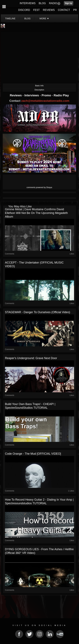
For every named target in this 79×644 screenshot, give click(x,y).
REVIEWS (49, 10)
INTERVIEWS (28, 3)
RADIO (53, 3)
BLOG (42, 3)
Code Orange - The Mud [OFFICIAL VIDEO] (33, 454)
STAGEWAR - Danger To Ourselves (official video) (38, 312)
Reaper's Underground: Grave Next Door (31, 358)
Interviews (32, 95)
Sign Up (69, 3)
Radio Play (61, 95)
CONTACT (64, 10)
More (44, 19)
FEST (36, 10)
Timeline (10, 19)
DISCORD (24, 10)
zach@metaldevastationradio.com (45, 101)
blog (28, 19)
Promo (47, 95)
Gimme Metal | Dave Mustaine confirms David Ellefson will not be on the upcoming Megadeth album (36, 213)
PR (75, 10)
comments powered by (39, 187)
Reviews (16, 95)
